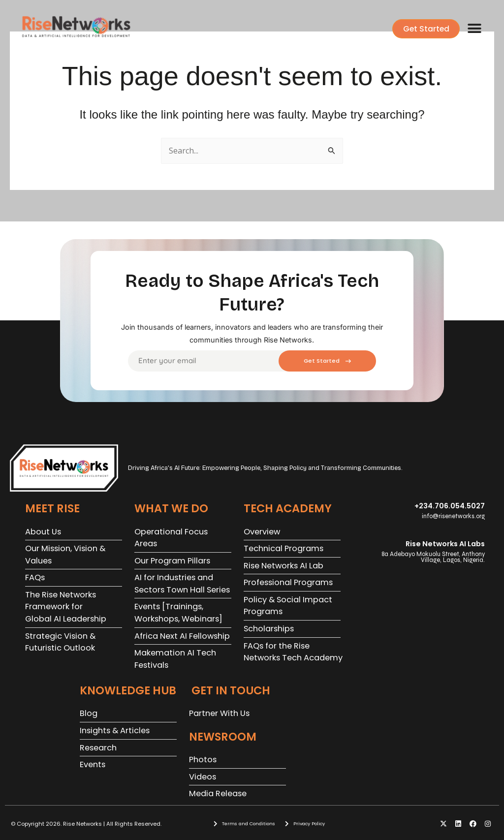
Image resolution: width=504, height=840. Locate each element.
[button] (474, 29)
